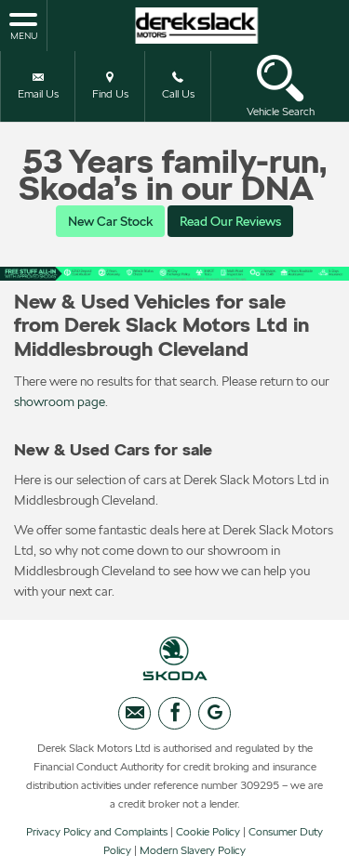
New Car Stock (110, 221)
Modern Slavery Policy (193, 850)
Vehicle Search (281, 85)
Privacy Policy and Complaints (97, 832)
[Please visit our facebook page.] (174, 713)
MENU (23, 25)
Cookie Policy (208, 832)
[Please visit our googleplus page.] (215, 713)
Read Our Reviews (230, 221)
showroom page (60, 401)
